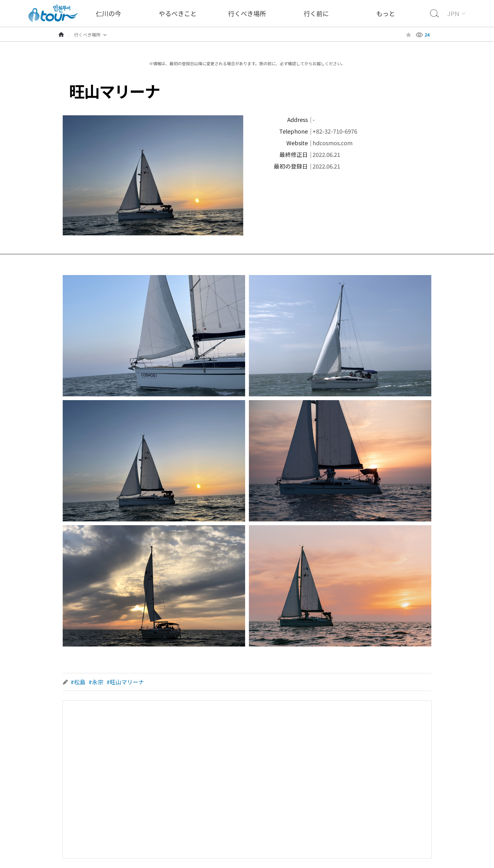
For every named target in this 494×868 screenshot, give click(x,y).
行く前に (316, 13)
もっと (386, 13)
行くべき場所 (247, 13)
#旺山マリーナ (125, 682)
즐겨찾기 (408, 35)
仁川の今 (108, 13)
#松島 (78, 682)
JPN (453, 13)
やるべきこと (178, 13)
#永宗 (96, 682)
